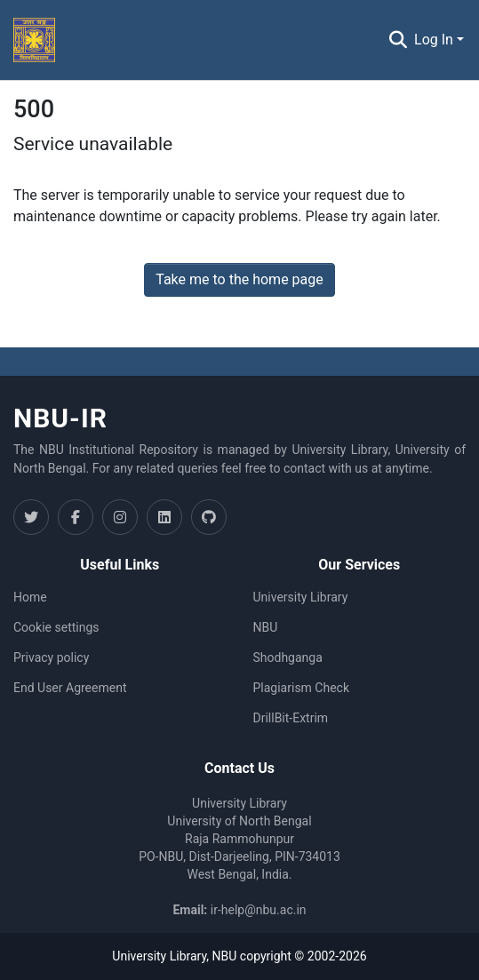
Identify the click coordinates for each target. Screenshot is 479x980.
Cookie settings (56, 627)
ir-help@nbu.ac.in (259, 910)
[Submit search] (398, 40)
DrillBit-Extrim (291, 718)
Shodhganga (288, 657)
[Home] (34, 40)
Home (30, 597)
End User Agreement (70, 688)
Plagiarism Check (302, 688)
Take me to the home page (239, 279)
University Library (301, 597)
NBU (266, 627)
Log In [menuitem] (434, 40)
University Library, (162, 956)
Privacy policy (51, 657)
